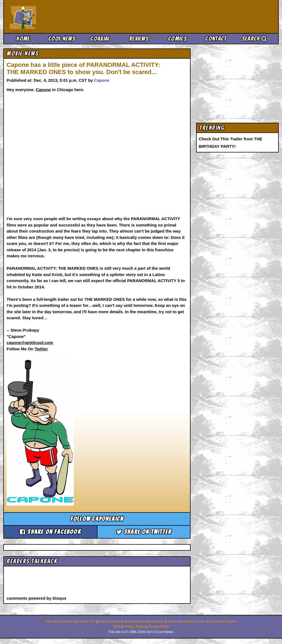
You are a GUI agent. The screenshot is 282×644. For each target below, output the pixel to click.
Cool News (62, 39)
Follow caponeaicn (97, 519)
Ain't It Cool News (50, 17)
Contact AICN (158, 627)
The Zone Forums (223, 621)
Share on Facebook (50, 532)
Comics (177, 39)
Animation (157, 621)
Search (254, 39)
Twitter (41, 349)
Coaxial (100, 39)
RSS (117, 627)
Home (23, 39)
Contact (216, 39)
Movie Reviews (135, 621)
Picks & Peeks (109, 621)
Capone (102, 80)
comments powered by (36, 598)
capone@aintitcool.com (30, 343)
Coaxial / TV (86, 621)
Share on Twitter (144, 532)
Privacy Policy (134, 627)
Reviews (139, 39)
